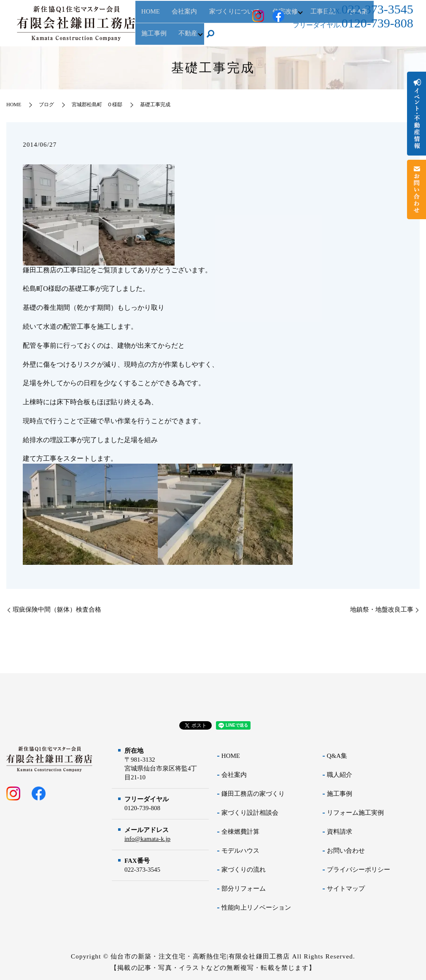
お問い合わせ (346, 851)
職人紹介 (340, 775)
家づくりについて (220, 24)
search (173, 38)
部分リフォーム (244, 889)
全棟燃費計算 (240, 832)
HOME (148, 24)
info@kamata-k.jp (147, 839)
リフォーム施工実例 (355, 813)
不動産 (148, 38)
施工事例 (340, 794)
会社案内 (176, 24)
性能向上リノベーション (256, 908)
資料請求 (340, 832)
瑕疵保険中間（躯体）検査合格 (57, 609)
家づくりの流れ (244, 870)
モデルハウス (240, 851)
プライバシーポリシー (359, 870)
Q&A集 (337, 756)
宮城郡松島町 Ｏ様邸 (97, 105)
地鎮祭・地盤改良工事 (382, 609)
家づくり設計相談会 (250, 813)
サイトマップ (346, 889)
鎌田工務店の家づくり (253, 794)
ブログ (46, 105)
